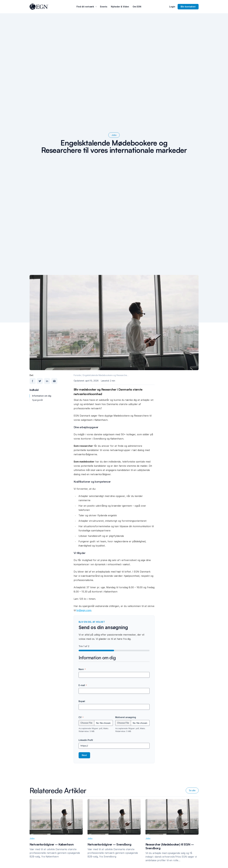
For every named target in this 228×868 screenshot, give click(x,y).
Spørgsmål (37, 400)
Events (104, 7)
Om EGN (137, 7)
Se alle (192, 790)
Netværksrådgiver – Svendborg (109, 844)
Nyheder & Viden (120, 7)
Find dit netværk (87, 7)
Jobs (114, 135)
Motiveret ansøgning (126, 717)
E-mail (83, 685)
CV (81, 717)
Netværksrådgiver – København (52, 844)
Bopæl (82, 701)
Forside (77, 375)
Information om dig (42, 396)
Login (172, 7)
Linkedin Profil (86, 740)
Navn (82, 669)
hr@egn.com (84, 610)
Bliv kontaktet (188, 7)
